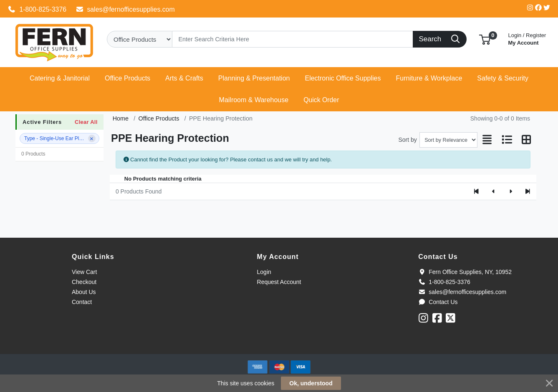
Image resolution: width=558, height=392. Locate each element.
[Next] (511, 191)
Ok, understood (311, 383)
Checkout (84, 282)
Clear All (86, 122)
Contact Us (438, 302)
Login (264, 272)
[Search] (293, 39)
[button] (485, 39)
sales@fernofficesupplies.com (125, 9)
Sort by (407, 140)
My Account (527, 38)
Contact (82, 302)
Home (121, 118)
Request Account (279, 282)
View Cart (84, 272)
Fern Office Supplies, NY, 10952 (465, 272)
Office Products (159, 118)
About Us (84, 292)
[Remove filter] (92, 138)
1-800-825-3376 (37, 9)
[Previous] (494, 191)
